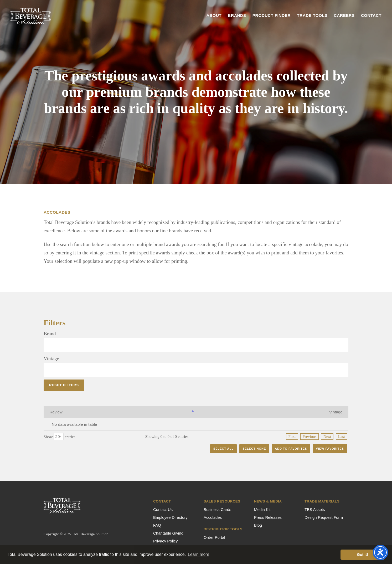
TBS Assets (315, 509)
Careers (344, 15)
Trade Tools (312, 15)
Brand (50, 334)
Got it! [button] (363, 555)
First (292, 436)
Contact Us (163, 509)
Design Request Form (324, 517)
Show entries (60, 437)
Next (327, 436)
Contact (371, 15)
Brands (237, 15)
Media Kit (262, 509)
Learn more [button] (199, 554)
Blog (258, 525)
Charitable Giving (168, 533)
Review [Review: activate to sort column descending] (56, 412)
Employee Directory (170, 517)
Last (342, 436)
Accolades (213, 517)
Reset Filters (64, 385)
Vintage (51, 359)
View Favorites (330, 449)
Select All (223, 449)
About (214, 15)
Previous (309, 436)
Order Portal (214, 537)
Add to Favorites (291, 449)
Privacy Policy (165, 541)
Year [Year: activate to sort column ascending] (287, 412)
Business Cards (217, 509)
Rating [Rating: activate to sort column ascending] (231, 412)
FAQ (157, 525)
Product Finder (272, 15)
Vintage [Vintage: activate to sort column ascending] (167, 412)
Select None (254, 449)
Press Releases (268, 517)
